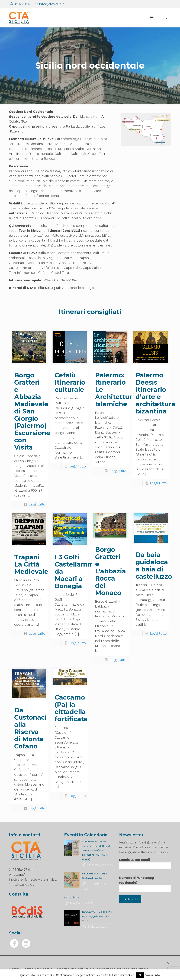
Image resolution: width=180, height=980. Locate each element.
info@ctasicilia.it (52, 4)
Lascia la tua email (145, 863)
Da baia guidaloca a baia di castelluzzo (154, 566)
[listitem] (128, 122)
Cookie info (152, 975)
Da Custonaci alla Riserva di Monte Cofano (30, 728)
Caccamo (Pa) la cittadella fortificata (71, 708)
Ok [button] (140, 975)
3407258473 (23, 4)
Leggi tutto (37, 504)
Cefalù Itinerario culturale (70, 382)
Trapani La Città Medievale (31, 564)
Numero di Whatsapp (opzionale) (145, 884)
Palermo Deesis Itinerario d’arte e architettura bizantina (155, 393)
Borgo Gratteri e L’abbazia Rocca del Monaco (110, 571)
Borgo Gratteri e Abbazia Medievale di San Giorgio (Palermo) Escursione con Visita (32, 411)
